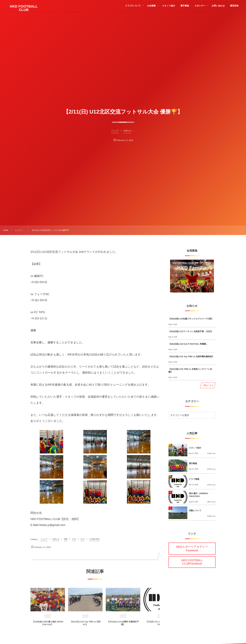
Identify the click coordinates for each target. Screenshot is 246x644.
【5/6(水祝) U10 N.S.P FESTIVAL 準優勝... (188, 344)
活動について (195, 510)
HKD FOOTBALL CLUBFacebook (192, 562)
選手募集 (193, 463)
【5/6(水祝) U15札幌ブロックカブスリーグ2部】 (191, 319)
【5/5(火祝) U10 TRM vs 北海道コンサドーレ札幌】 (190, 370)
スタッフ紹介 (195, 448)
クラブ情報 (194, 479)
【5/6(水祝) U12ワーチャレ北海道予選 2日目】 (191, 331)
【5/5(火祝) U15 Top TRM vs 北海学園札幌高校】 (191, 356)
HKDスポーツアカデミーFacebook (192, 549)
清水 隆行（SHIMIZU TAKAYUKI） (198, 495)
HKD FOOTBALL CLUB (24, 8)
